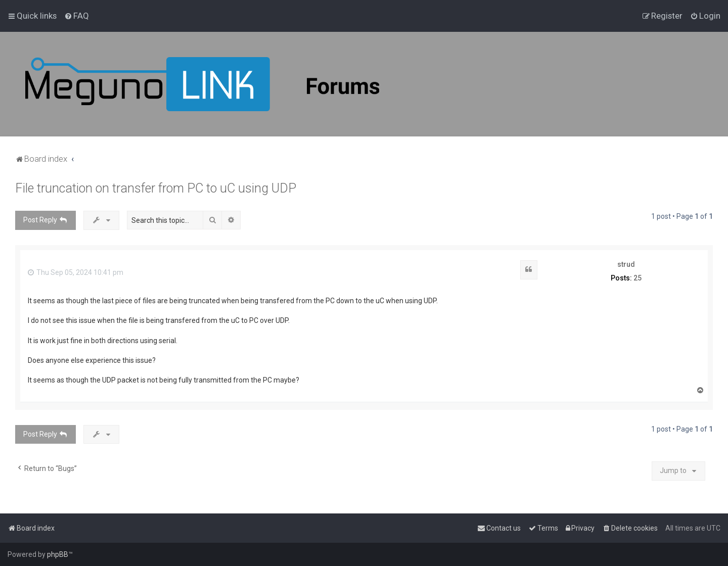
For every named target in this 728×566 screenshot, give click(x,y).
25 (638, 278)
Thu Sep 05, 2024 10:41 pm (76, 272)
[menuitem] (77, 16)
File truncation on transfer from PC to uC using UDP (156, 188)
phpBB (58, 554)
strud (626, 264)
